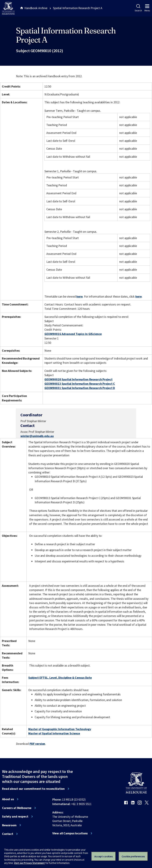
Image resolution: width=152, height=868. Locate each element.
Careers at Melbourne (17, 808)
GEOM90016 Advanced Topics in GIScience (73, 334)
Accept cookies (104, 856)
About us (8, 799)
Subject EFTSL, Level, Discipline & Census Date (60, 678)
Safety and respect (15, 817)
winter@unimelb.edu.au (37, 436)
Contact (8, 834)
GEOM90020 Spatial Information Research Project (78, 379)
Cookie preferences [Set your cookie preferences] (133, 856)
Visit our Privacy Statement (29, 863)
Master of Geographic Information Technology (60, 729)
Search (138, 8)
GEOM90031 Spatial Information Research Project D (80, 388)
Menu (147, 8)
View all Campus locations (70, 833)
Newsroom (9, 825)
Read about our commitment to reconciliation (33, 789)
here (79, 296)
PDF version (37, 744)
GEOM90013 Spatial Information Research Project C (80, 384)
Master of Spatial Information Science (54, 733)
